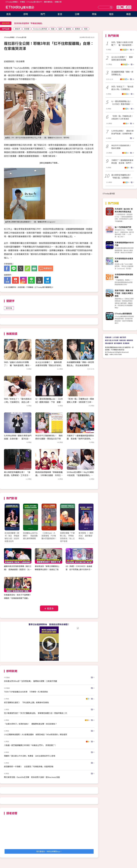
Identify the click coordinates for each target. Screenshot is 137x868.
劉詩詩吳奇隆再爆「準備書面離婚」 (29, 23)
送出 (111, 7)
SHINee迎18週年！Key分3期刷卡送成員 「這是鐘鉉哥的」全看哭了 (80, 475)
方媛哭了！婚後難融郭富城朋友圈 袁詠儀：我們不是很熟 (122, 161)
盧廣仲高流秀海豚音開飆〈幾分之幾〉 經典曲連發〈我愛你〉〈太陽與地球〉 (18, 569)
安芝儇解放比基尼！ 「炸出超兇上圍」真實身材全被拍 (26, 702)
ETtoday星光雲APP (34, 2)
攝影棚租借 (48, 2)
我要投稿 (108, 337)
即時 (26, 14)
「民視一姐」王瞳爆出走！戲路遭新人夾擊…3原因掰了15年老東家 (80, 402)
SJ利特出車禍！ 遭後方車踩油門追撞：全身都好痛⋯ (122, 132)
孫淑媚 (27, 29)
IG (130, 7)
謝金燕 (18, 29)
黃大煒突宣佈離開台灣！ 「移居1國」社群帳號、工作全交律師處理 (17, 475)
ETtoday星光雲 (20, 7)
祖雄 (53, 29)
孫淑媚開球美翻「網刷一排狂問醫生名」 (122, 73)
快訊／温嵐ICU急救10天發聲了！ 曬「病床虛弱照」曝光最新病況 (18, 365)
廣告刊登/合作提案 (112, 340)
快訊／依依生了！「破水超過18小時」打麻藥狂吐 (122, 88)
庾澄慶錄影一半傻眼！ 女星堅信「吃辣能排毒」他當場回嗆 (29, 766)
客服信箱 (123, 340)
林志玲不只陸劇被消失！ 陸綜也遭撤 (122, 147)
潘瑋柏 (68, 29)
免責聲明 (126, 343)
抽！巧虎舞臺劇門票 (123, 227)
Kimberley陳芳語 (40, 29)
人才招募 (116, 337)
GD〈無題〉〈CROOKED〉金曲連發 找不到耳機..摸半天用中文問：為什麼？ (79, 569)
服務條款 (130, 340)
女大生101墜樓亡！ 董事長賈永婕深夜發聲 (122, 58)
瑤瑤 (86, 29)
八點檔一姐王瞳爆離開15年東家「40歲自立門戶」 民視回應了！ (30, 745)
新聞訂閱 (58, 2)
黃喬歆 (77, 29)
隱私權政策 (109, 343)
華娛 (94, 14)
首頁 (9, 14)
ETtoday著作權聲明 (43, 287)
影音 (60, 14)
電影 (111, 14)
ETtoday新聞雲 (12, 2)
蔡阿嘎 (9, 308)
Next (90, 519)
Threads (118, 7)
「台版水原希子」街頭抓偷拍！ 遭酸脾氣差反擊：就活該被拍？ (30, 724)
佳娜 (60, 29)
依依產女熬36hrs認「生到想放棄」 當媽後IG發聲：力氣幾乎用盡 (30, 681)
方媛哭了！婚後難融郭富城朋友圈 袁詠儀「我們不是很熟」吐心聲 (80, 439)
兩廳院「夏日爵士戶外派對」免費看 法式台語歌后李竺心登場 (30, 756)
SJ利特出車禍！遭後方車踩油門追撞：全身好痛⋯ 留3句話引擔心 (18, 439)
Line (122, 7)
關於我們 (123, 337)
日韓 (77, 14)
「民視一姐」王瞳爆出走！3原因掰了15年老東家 (122, 117)
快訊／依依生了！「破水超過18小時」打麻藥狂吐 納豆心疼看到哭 (18, 402)
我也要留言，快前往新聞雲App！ (49, 851)
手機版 (22, 2)
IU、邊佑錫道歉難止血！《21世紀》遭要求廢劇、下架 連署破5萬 (49, 402)
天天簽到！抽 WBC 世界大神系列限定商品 (124, 210)
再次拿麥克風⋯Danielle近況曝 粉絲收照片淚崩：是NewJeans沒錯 (32, 777)
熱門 (43, 14)
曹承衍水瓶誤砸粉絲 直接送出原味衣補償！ (49, 624)
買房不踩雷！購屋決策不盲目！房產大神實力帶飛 (124, 293)
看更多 (50, 608)
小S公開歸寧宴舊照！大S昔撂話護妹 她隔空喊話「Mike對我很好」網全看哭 (36, 734)
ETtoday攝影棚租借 (123, 314)
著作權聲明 (118, 343)
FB (126, 7)
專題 (128, 14)
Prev (8, 519)
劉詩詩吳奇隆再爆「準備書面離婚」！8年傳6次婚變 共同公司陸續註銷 (49, 475)
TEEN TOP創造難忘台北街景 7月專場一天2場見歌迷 (26, 692)
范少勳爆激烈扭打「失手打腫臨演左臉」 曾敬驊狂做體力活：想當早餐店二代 (36, 713)
